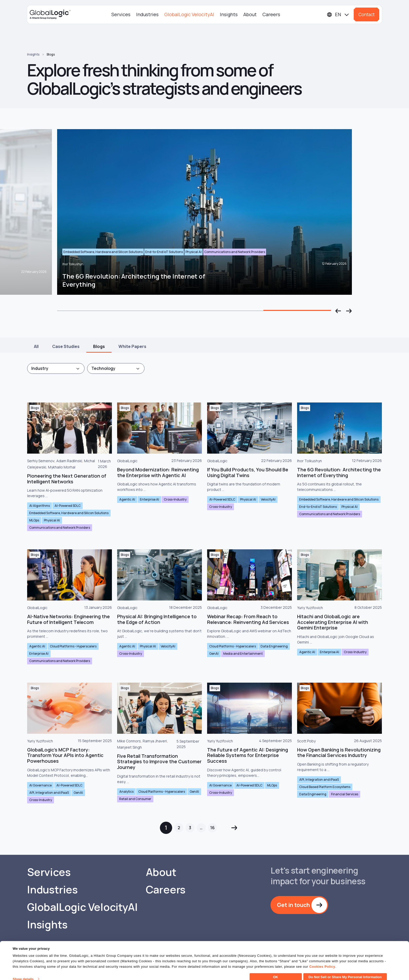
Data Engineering (274, 646)
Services (121, 14)
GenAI (214, 654)
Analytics (126, 792)
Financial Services (345, 794)
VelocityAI (268, 499)
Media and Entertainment (243, 654)
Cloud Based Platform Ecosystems (325, 787)
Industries (147, 14)
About (250, 14)
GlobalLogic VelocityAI (189, 14)
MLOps (34, 520)
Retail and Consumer (135, 799)
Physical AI (52, 520)
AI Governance (40, 785)
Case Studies (66, 346)
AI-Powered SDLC (68, 506)
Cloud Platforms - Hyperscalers (73, 646)
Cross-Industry (175, 499)
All (36, 346)
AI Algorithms (40, 506)
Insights (229, 14)
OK (276, 971)
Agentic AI (127, 499)
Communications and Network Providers (60, 528)
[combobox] (56, 368)
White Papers (132, 346)
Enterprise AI (149, 499)
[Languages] (338, 14)
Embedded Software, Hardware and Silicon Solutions (69, 513)
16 (212, 828)
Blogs (51, 54)
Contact (366, 14)
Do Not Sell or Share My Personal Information (345, 971)
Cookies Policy (322, 960)
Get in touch (293, 905)
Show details (23, 973)
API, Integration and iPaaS (49, 793)
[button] (338, 311)
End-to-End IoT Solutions (318, 507)
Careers (271, 14)
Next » (234, 828)
